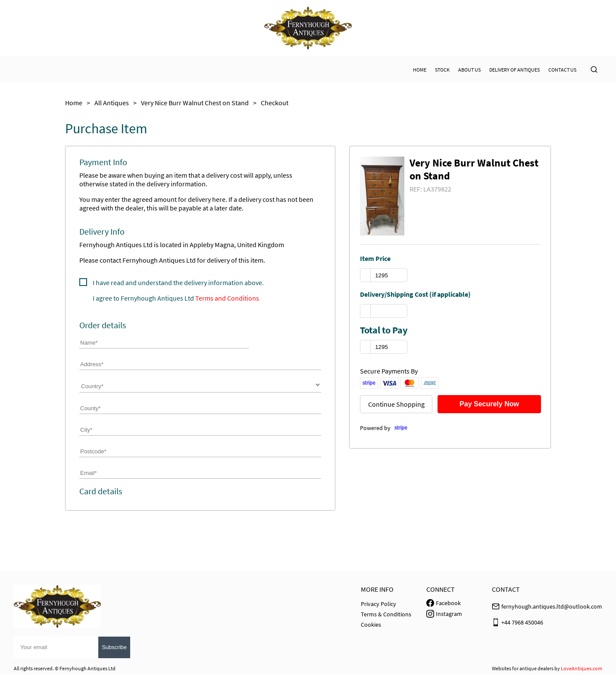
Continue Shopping (396, 404)
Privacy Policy (378, 604)
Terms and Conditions (227, 298)
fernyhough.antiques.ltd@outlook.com (552, 606)
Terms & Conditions (386, 614)
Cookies (371, 625)
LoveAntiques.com (582, 668)
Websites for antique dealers (523, 668)
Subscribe (114, 647)
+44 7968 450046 (522, 622)
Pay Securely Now (489, 404)
